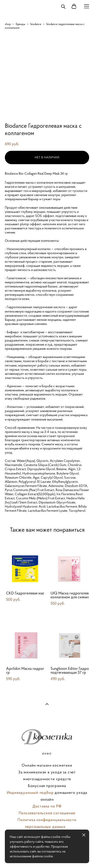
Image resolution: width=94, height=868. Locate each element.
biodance (36, 24)
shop (8, 24)
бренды (21, 24)
